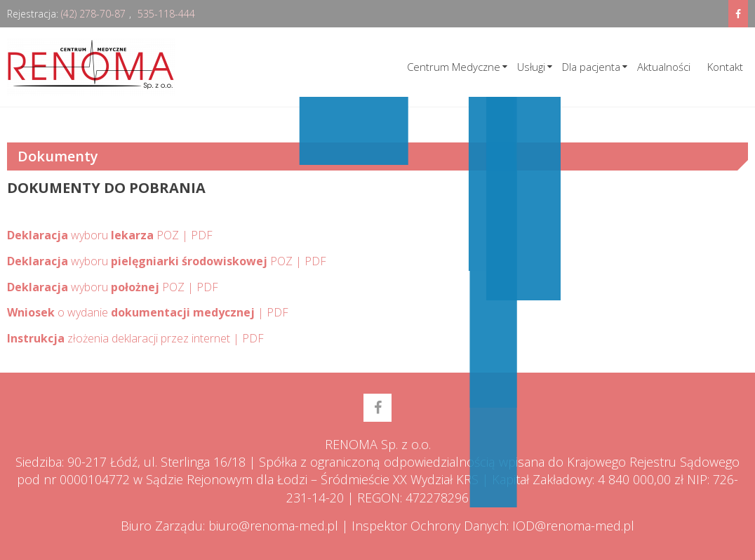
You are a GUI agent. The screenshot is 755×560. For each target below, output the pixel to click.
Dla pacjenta (591, 67)
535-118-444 (166, 14)
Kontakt (725, 67)
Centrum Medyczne (454, 67)
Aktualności (664, 67)
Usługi (531, 67)
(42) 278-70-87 (93, 14)
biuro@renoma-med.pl (273, 526)
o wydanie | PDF (148, 312)
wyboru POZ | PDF (110, 235)
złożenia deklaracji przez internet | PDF (135, 338)
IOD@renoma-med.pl (573, 526)
